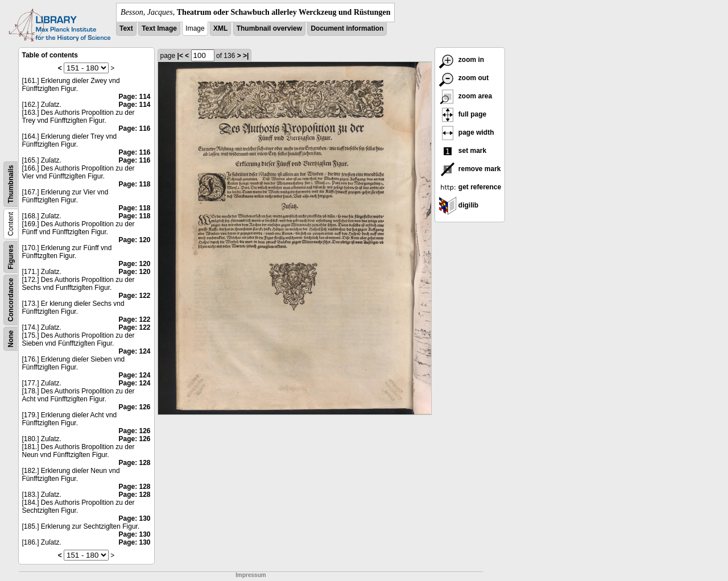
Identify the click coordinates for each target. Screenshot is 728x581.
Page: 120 (134, 240)
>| (246, 56)
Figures (11, 257)
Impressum (251, 575)
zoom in (462, 60)
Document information (347, 28)
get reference (470, 187)
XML (220, 28)
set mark (463, 151)
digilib (459, 205)
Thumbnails (11, 184)
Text (126, 28)
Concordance (11, 300)
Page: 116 (134, 128)
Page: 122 (134, 296)
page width (466, 132)
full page (463, 114)
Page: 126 (134, 407)
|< (180, 56)
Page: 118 (134, 184)
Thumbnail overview (269, 28)
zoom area (466, 96)
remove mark (470, 169)
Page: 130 (134, 518)
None (11, 339)
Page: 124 (134, 351)
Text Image (159, 28)
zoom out (464, 78)
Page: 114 (134, 97)
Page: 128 (134, 463)
